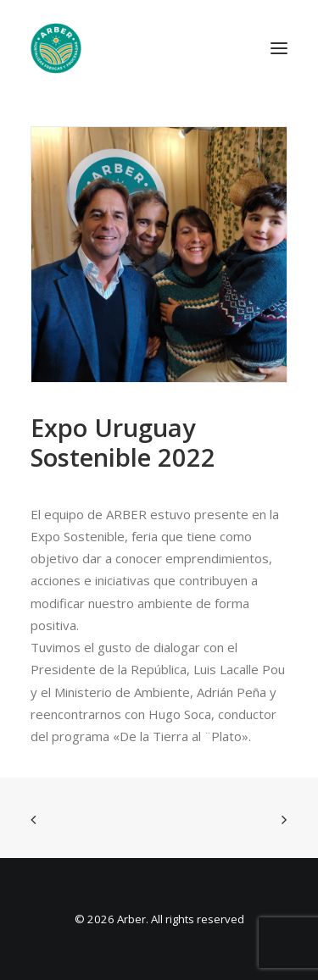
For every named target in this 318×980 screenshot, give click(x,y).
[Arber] (56, 48)
